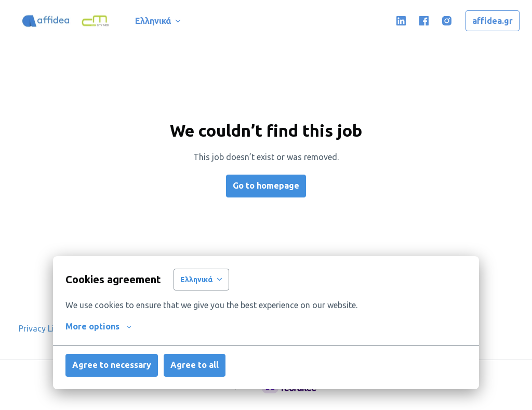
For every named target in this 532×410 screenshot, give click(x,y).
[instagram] (447, 21)
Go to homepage (266, 186)
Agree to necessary (112, 365)
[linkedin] (401, 21)
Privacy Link (41, 328)
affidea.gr (493, 21)
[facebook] (424, 21)
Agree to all (195, 365)
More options (98, 326)
